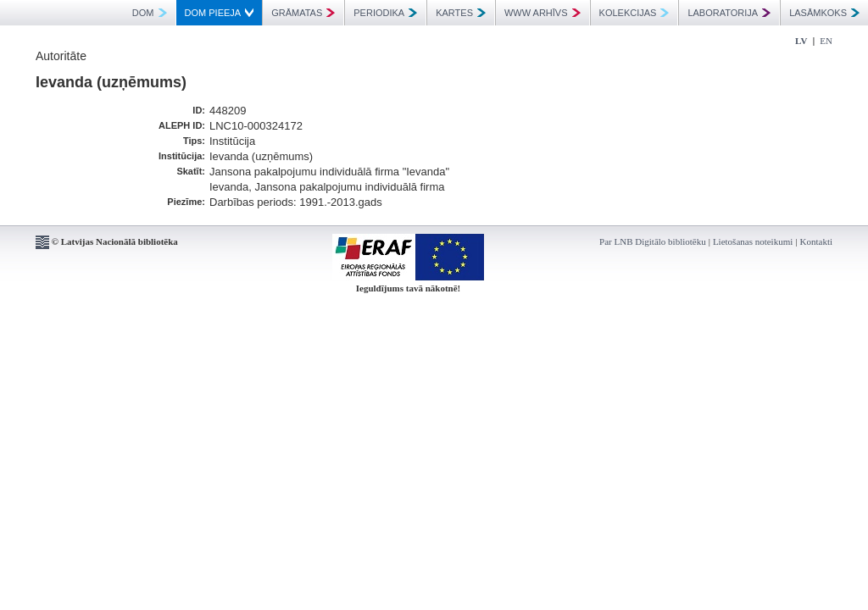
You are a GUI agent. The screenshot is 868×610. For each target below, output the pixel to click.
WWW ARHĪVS (542, 13)
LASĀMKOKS (824, 13)
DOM (150, 13)
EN (826, 41)
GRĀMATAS (303, 13)
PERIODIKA (385, 13)
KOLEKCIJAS (634, 13)
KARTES (461, 13)
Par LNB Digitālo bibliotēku (653, 241)
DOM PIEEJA (220, 13)
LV (801, 41)
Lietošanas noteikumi (753, 241)
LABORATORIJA (729, 13)
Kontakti (817, 241)
